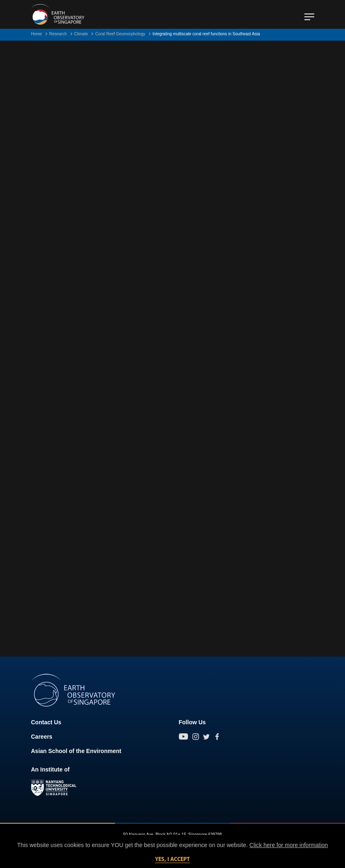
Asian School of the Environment (76, 751)
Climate (81, 34)
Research (58, 34)
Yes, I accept (172, 860)
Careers (42, 737)
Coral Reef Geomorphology (120, 34)
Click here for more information (289, 845)
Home (37, 34)
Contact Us (46, 722)
